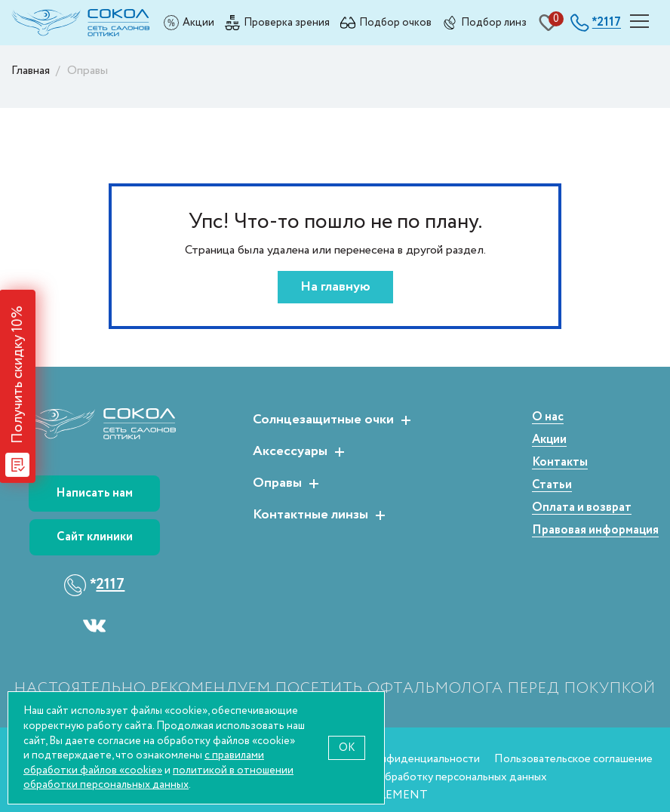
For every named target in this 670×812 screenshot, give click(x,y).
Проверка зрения (287, 22)
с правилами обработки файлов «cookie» (144, 763)
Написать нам (94, 493)
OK (347, 747)
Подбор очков (395, 22)
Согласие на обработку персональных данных (431, 777)
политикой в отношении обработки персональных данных (158, 778)
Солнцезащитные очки (323, 420)
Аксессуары (290, 452)
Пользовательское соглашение (573, 759)
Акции (198, 22)
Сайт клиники (95, 537)
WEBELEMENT (388, 795)
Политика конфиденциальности (398, 759)
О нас (548, 418)
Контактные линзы (310, 515)
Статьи (552, 486)
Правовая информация (595, 531)
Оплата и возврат (582, 508)
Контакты (560, 463)
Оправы (277, 484)
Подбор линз (494, 22)
